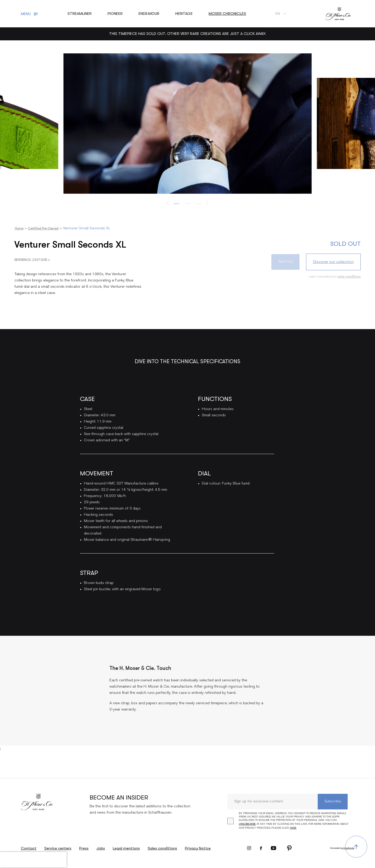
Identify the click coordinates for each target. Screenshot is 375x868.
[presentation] (33, 860)
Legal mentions (126, 848)
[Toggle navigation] (30, 14)
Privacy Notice (198, 848)
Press (84, 848)
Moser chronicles (227, 14)
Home (20, 228)
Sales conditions (162, 848)
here (293, 828)
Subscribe (333, 801)
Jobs (101, 848)
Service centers (58, 848)
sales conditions (349, 276)
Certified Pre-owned (48, 228)
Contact (29, 848)
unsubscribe (247, 824)
